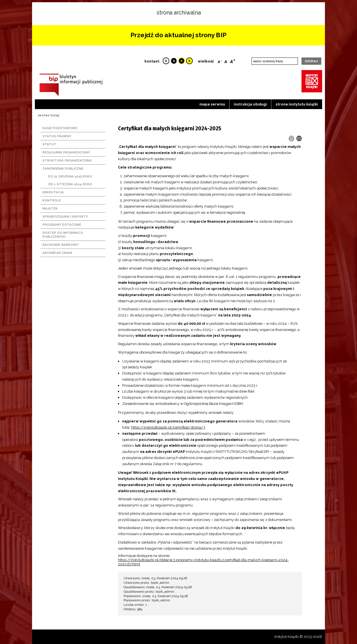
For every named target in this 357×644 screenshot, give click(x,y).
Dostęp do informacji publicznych (62, 235)
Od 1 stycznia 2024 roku (70, 184)
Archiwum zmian (57, 253)
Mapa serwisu (212, 104)
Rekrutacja (53, 192)
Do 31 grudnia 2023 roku (70, 176)
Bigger (233, 61)
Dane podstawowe (60, 128)
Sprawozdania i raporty (65, 217)
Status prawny (57, 136)
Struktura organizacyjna (67, 160)
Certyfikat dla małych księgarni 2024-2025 (170, 128)
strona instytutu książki (297, 104)
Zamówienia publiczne (63, 169)
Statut (49, 144)
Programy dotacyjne (62, 225)
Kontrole (52, 200)
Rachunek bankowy (60, 245)
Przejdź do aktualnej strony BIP (178, 35)
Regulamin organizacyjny (66, 152)
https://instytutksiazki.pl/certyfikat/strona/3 (168, 427)
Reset (226, 61)
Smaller (220, 61)
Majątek (50, 208)
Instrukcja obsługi (250, 104)
